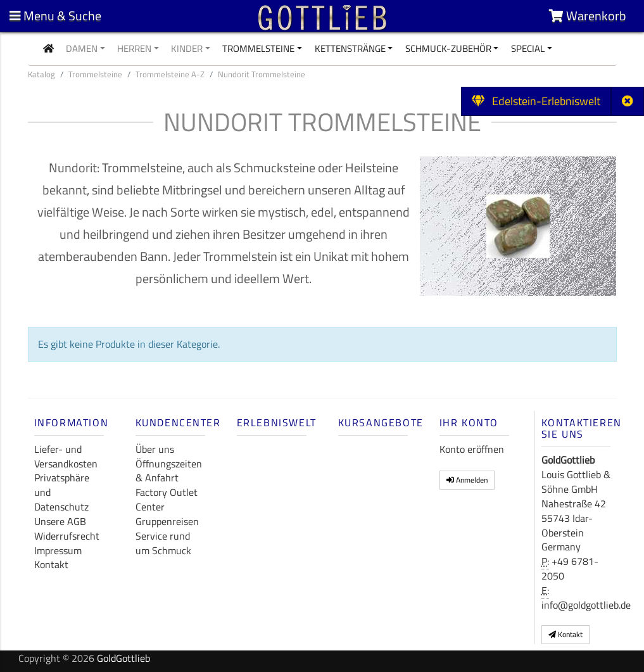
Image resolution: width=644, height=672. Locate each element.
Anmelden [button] (467, 480)
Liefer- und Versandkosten (66, 456)
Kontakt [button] (565, 634)
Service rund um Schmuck (163, 543)
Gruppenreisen (167, 521)
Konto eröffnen (472, 449)
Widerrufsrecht (67, 536)
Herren (134, 48)
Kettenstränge (350, 48)
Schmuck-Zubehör (448, 48)
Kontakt (51, 564)
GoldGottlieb (123, 658)
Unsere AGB (60, 521)
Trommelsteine (258, 48)
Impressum (58, 550)
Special (528, 48)
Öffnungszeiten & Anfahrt (169, 471)
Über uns (155, 449)
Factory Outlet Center (167, 499)
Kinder (187, 48)
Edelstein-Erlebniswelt (536, 101)
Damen (82, 48)
